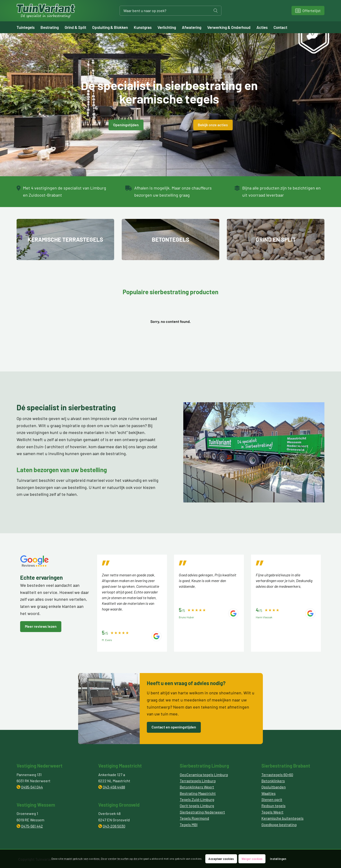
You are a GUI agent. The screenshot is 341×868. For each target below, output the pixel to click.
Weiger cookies (252, 859)
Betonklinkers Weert (197, 787)
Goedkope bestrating (279, 825)
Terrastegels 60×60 (277, 775)
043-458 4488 (114, 787)
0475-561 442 (32, 826)
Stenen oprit (272, 799)
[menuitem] (29, 27)
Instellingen (278, 859)
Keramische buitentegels (283, 818)
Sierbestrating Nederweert (202, 812)
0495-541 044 (32, 787)
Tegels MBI (189, 825)
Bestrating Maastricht (198, 793)
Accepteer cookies (221, 859)
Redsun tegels (274, 806)
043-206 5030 (114, 826)
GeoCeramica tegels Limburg (204, 775)
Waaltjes (269, 793)
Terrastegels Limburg (198, 781)
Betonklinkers (273, 781)
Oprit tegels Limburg (197, 806)
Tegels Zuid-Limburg (197, 799)
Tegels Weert (272, 812)
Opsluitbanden (274, 787)
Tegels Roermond (194, 818)
